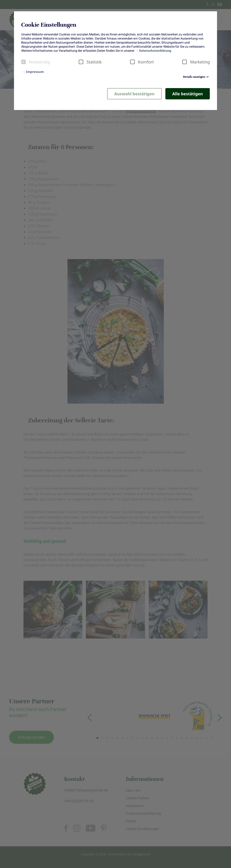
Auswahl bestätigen (134, 94)
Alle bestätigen (188, 94)
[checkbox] (23, 62)
